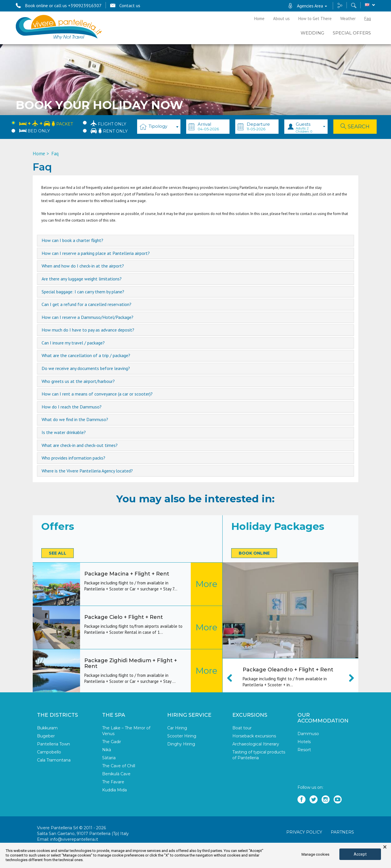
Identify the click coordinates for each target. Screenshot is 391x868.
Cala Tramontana (54, 760)
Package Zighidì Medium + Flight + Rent (131, 663)
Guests (311, 127)
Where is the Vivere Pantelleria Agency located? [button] (87, 471)
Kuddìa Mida (114, 790)
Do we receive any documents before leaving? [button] (86, 369)
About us (281, 19)
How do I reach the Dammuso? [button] (72, 407)
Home (259, 19)
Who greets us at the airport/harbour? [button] (78, 381)
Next (348, 678)
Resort (304, 750)
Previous (233, 678)
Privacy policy (304, 832)
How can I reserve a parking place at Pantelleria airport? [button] (96, 253)
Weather (348, 19)
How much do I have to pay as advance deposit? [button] (88, 330)
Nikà (107, 750)
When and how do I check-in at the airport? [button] (83, 266)
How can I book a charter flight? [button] (72, 241)
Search (355, 127)
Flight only (108, 123)
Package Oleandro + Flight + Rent (288, 670)
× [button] (385, 847)
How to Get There (315, 19)
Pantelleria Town (54, 744)
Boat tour (242, 728)
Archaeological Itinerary (256, 744)
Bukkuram (47, 728)
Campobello (49, 752)
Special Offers (352, 33)
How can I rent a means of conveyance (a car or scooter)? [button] (97, 394)
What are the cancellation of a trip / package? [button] (86, 356)
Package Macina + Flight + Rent (127, 574)
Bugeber (46, 736)
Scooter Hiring (182, 736)
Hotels (304, 742)
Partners (342, 832)
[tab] (196, 241)
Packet (46, 123)
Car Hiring (177, 728)
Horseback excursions (254, 736)
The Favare (113, 782)
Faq (368, 19)
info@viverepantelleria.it (74, 839)
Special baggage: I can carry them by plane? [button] (83, 292)
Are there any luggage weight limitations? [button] (82, 279)
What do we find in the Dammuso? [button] (75, 420)
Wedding (312, 33)
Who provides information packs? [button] (73, 458)
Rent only (109, 131)
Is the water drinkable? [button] (64, 433)
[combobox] (159, 127)
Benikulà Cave (116, 774)
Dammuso (308, 734)
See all (58, 553)
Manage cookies (315, 854)
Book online (254, 553)
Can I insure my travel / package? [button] (73, 343)
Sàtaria (109, 758)
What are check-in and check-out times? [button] (80, 445)
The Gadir (112, 742)
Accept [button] (360, 854)
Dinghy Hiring (181, 744)
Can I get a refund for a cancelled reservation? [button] (86, 305)
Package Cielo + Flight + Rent (124, 617)
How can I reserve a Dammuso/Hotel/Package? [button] (87, 317)
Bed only (35, 131)
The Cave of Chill (119, 766)
